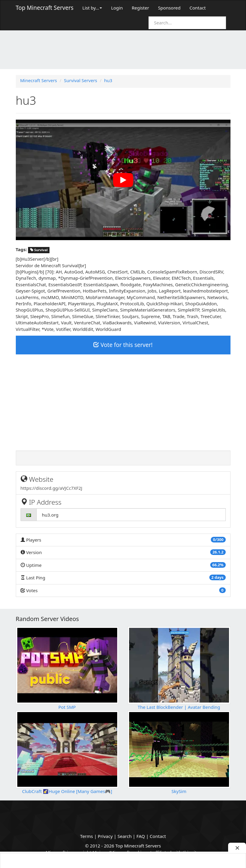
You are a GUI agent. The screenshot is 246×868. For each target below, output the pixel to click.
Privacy (105, 836)
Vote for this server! (123, 345)
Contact (198, 8)
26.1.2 (218, 552)
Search (124, 836)
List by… (92, 8)
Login (117, 8)
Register (140, 8)
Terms (87, 836)
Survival (39, 250)
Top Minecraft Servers (45, 8)
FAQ (141, 836)
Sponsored (169, 8)
